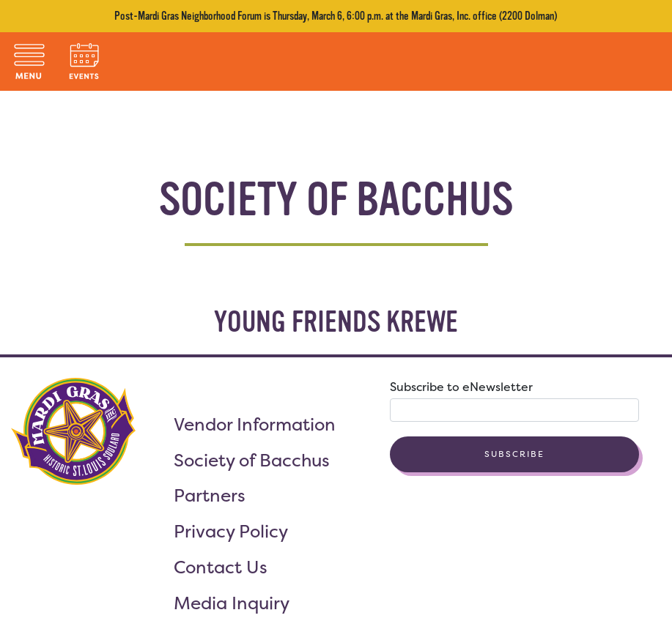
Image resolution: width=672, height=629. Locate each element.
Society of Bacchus (252, 460)
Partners (210, 495)
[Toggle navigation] (29, 62)
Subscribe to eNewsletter (461, 387)
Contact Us (221, 567)
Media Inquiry (232, 603)
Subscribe (514, 454)
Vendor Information (255, 424)
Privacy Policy (231, 531)
